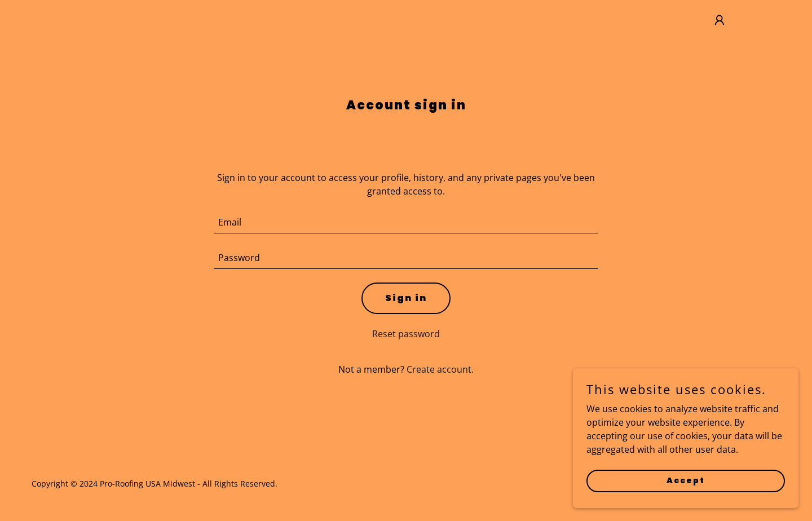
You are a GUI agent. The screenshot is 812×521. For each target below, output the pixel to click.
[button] (720, 20)
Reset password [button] (406, 334)
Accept (686, 504)
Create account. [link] (440, 369)
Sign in (406, 298)
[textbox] (406, 222)
